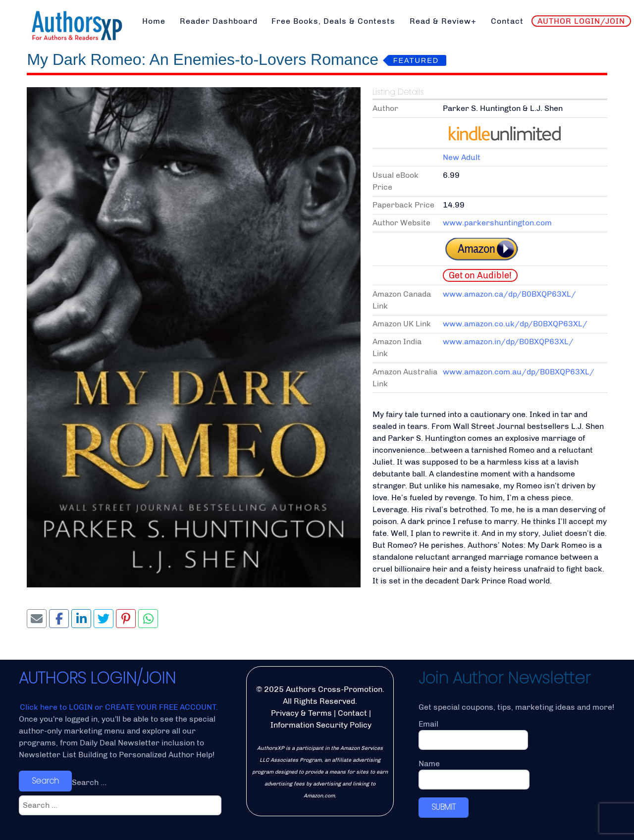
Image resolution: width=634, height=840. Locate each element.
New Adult (462, 157)
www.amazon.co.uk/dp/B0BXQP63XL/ (515, 324)
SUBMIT (444, 807)
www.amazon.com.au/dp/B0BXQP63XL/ (519, 372)
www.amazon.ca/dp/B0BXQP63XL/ (509, 294)
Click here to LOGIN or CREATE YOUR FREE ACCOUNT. (119, 707)
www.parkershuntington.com (497, 223)
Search (45, 781)
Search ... (89, 782)
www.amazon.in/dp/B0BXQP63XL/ (508, 341)
